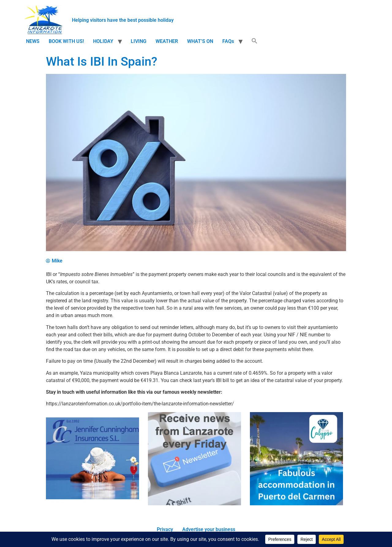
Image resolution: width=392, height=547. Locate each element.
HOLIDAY (103, 41)
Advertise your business (209, 529)
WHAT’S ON (200, 41)
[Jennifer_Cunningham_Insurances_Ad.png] (92, 504)
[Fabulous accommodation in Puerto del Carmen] (296, 504)
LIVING (139, 41)
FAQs (228, 41)
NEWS (33, 41)
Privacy (165, 529)
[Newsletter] (194, 504)
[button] (254, 41)
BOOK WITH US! (66, 41)
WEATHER (167, 41)
